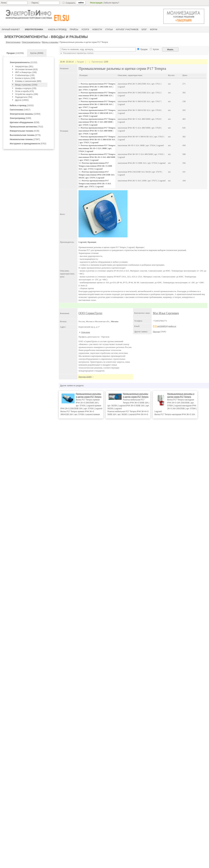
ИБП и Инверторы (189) (26, 72)
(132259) (15, 53)
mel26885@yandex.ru (165, 326)
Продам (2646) (85, 377)
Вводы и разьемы (50, 42)
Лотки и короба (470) (25, 91)
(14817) (20, 110)
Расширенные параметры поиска (77, 53)
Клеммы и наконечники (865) (28, 81)
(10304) (25, 114)
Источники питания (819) (26, 69)
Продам (156, 332)
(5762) (28, 144)
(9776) (25, 135)
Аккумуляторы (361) (24, 67)
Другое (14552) (22, 100)
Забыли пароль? (112, 3)
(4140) (25, 131)
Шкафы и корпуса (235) (26, 88)
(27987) (25, 139)
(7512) (26, 127)
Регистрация (96, 3)
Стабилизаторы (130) (25, 75)
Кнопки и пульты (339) (25, 78)
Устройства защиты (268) (27, 94)
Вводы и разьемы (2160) (26, 85)
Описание (86, 332)
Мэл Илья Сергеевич (166, 313)
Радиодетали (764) (24, 97)
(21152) (23, 62)
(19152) (22, 105)
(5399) (20, 118)
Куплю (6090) (37, 53)
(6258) (25, 122)
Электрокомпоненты (31, 42)
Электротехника (13, 42)
